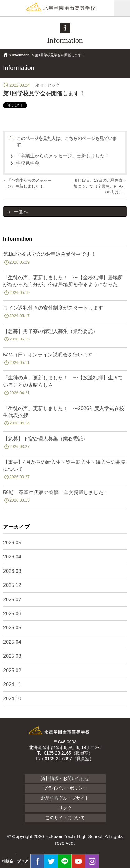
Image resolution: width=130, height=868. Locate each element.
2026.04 (12, 557)
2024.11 (12, 684)
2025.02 (12, 670)
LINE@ (65, 861)
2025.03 (12, 656)
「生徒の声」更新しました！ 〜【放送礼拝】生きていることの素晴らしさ (65, 386)
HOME (6, 55)
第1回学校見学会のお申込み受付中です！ (65, 259)
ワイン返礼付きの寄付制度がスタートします (65, 313)
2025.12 (12, 585)
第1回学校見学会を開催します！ (44, 93)
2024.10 (12, 699)
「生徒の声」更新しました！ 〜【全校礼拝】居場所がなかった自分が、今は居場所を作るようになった (65, 286)
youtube (78, 861)
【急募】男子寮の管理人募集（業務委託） (65, 336)
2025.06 (12, 614)
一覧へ (21, 212)
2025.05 (12, 628)
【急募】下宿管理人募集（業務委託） (65, 444)
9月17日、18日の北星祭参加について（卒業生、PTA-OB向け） (98, 186)
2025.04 (12, 642)
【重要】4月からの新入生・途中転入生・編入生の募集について (65, 471)
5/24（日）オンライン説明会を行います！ (65, 360)
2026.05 (12, 543)
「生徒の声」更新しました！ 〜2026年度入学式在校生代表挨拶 (65, 417)
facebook (37, 861)
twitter (51, 861)
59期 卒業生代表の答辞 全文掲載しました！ (65, 498)
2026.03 (12, 571)
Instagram (92, 861)
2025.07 (12, 600)
